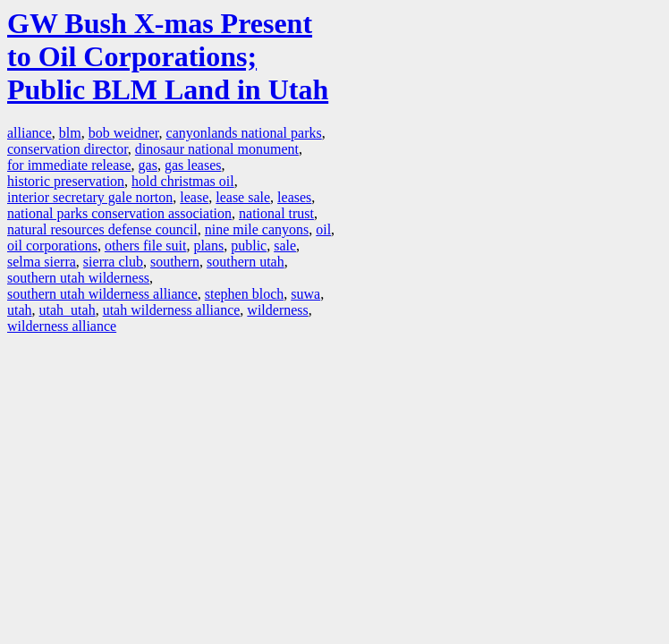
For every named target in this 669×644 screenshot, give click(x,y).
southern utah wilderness (78, 278)
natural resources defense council (102, 229)
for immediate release (69, 165)
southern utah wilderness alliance (102, 294)
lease (194, 197)
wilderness (277, 310)
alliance (30, 133)
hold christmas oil (183, 181)
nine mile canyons (257, 229)
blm (70, 133)
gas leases (193, 165)
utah (20, 310)
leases (294, 197)
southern (175, 262)
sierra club (113, 262)
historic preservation (66, 181)
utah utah (68, 310)
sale (285, 246)
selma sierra (42, 262)
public (249, 246)
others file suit (146, 246)
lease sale (243, 197)
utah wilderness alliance (172, 310)
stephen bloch (244, 294)
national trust (276, 213)
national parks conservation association (119, 213)
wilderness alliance (62, 326)
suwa (305, 294)
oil (323, 229)
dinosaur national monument (217, 149)
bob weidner (124, 133)
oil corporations (52, 246)
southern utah (246, 262)
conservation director (68, 149)
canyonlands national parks (244, 133)
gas (148, 165)
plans (208, 246)
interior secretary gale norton (90, 197)
